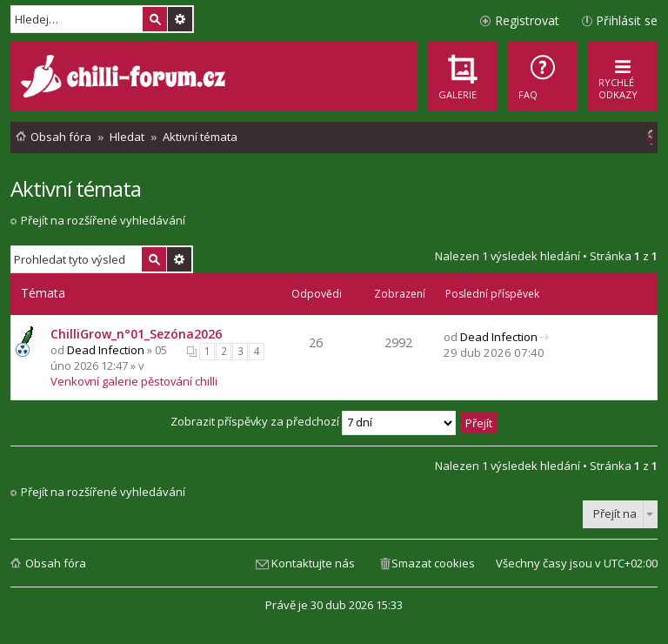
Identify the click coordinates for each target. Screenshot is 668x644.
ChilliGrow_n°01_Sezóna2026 (136, 334)
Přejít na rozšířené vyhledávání (103, 220)
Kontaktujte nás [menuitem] (313, 563)
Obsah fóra (56, 563)
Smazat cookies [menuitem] (433, 563)
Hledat (155, 19)
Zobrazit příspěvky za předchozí (313, 421)
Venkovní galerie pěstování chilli (134, 381)
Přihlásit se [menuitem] (627, 20)
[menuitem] (543, 77)
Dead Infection (106, 350)
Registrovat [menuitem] (527, 20)
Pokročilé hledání (180, 19)
